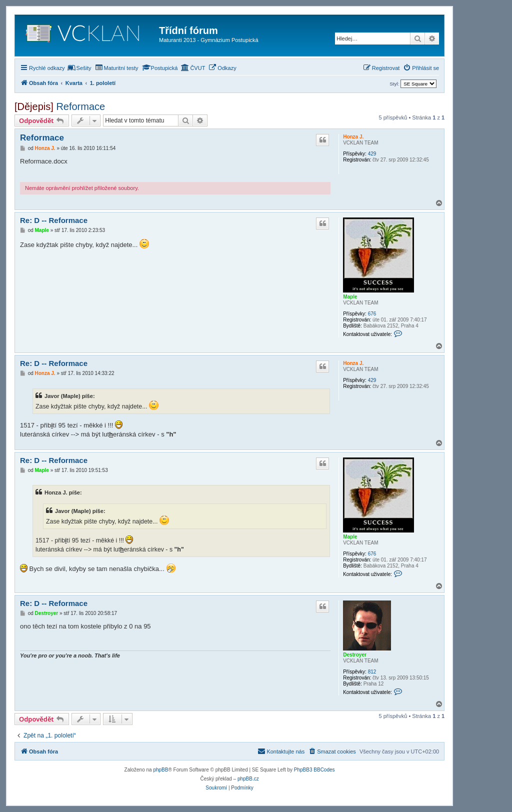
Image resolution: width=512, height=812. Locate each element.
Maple (350, 297)
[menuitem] (79, 68)
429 (372, 154)
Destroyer (355, 655)
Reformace (80, 106)
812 (372, 672)
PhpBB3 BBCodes (314, 770)
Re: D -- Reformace (54, 220)
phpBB (160, 770)
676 (372, 314)
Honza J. (353, 137)
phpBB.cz (248, 779)
